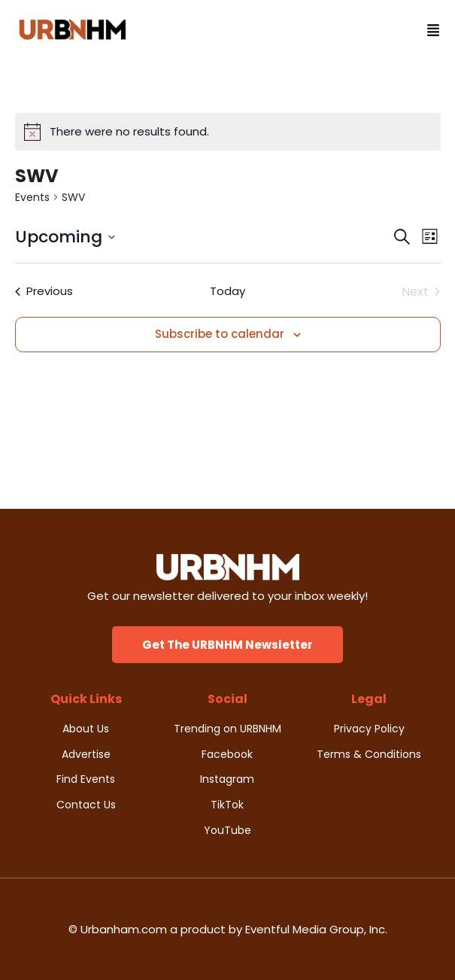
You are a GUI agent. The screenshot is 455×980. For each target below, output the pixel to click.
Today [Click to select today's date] (228, 291)
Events (32, 198)
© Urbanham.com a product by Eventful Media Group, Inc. (228, 929)
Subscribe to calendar (220, 334)
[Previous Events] (44, 292)
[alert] (228, 132)
